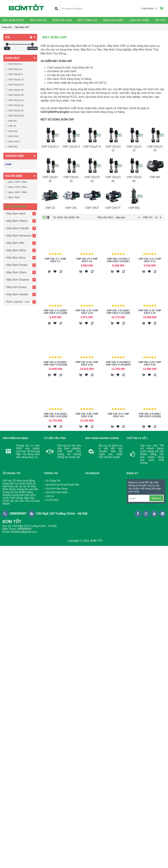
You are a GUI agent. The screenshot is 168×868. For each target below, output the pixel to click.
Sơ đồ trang (51, 500)
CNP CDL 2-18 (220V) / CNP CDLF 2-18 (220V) (118, 363)
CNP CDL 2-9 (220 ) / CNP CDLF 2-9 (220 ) (118, 260)
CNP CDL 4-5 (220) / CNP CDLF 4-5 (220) (150, 415)
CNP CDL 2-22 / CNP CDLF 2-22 (150, 363)
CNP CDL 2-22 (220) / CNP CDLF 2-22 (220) (55, 415)
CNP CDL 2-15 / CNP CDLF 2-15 (150, 312)
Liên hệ (49, 496)
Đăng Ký (156, 498)
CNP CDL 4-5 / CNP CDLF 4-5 (118, 415)
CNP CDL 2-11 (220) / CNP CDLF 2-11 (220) (55, 312)
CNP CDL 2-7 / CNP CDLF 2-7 (55, 260)
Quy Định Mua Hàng (56, 489)
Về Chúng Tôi (52, 481)
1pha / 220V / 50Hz (16, 182)
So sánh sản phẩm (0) (66, 217)
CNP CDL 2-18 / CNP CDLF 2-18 (87, 363)
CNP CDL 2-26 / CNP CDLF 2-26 (87, 415)
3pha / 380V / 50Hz (16, 192)
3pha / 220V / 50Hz (16, 187)
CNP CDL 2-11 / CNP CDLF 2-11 (150, 260)
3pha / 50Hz (12, 197)
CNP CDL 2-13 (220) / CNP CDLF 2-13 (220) (118, 312)
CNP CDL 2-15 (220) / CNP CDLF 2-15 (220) (55, 363)
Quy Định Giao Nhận (56, 492)
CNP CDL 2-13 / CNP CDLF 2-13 (87, 312)
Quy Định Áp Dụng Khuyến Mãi (61, 485)
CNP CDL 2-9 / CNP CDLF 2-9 (87, 260)
